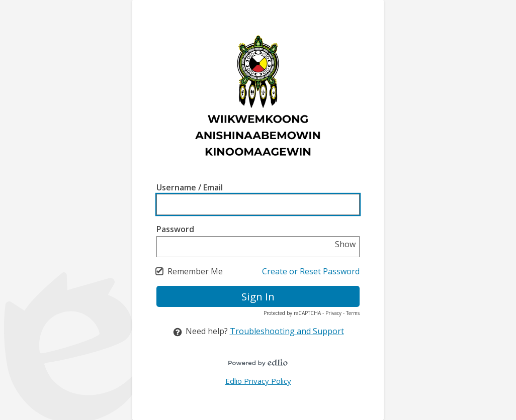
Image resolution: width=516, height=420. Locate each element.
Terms (353, 313)
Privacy (333, 313)
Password (175, 229)
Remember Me (195, 271)
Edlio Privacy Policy (258, 381)
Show (345, 244)
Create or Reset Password (311, 271)
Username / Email (190, 187)
